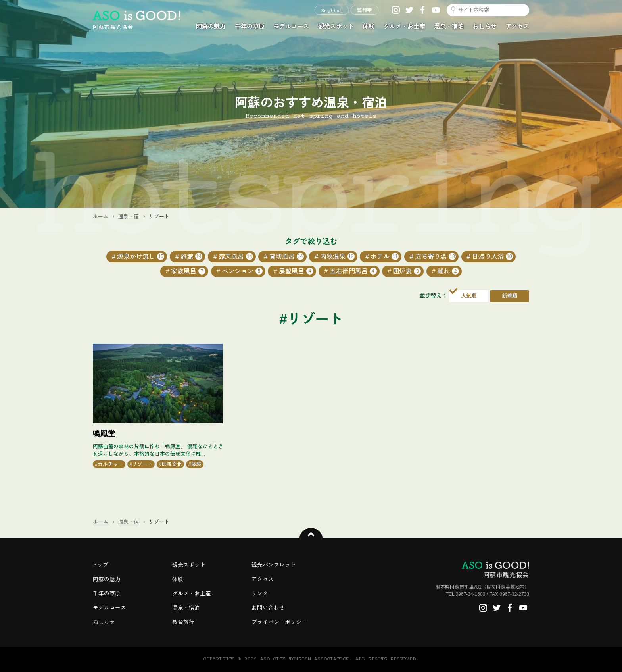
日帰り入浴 (492, 256)
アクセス (517, 26)
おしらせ (485, 26)
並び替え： (433, 296)
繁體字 (365, 11)
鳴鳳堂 (104, 434)
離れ (448, 271)
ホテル (385, 256)
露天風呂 (236, 256)
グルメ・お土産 (404, 26)
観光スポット (336, 26)
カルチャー (110, 464)
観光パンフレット (274, 565)
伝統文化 (172, 464)
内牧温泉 (337, 256)
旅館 (191, 256)
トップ (100, 565)
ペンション (242, 271)
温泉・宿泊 (449, 26)
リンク (260, 594)
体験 (369, 26)
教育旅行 (183, 622)
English (332, 11)
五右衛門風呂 (353, 271)
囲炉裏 (407, 271)
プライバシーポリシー (279, 622)
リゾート (142, 464)
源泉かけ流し (141, 256)
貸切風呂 (287, 256)
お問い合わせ (268, 608)
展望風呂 (296, 271)
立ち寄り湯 (435, 256)
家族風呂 (188, 271)
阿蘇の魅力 (211, 26)
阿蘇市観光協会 (495, 570)
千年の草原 (250, 26)
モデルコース (291, 26)
